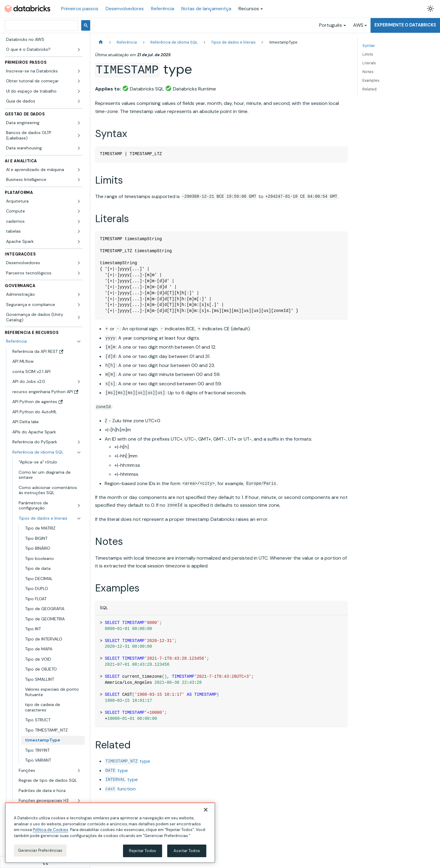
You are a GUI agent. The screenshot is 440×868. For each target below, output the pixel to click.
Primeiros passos (80, 9)
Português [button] (331, 25)
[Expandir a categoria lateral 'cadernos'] (79, 222)
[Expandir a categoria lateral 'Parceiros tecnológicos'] (79, 273)
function (120, 789)
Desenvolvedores (125, 9)
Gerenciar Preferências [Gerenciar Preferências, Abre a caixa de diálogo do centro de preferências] (40, 850)
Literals (369, 63)
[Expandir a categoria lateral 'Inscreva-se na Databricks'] (79, 71)
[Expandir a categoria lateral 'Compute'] (79, 211)
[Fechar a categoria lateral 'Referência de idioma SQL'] (79, 452)
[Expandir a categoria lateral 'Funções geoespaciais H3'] (79, 801)
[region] (110, 833)
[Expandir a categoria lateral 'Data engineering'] (79, 123)
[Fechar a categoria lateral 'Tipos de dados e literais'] (79, 518)
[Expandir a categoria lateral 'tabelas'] (79, 231)
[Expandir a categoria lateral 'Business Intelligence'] (79, 180)
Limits (368, 54)
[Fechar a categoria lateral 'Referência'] (79, 341)
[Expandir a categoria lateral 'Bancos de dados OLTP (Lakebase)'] (79, 135)
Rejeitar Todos (143, 851)
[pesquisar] (41, 25)
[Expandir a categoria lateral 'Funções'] (79, 771)
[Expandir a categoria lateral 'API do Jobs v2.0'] (79, 382)
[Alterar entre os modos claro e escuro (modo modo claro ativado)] (430, 9)
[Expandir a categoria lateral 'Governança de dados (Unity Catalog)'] (79, 317)
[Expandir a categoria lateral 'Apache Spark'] (79, 242)
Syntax (369, 46)
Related (369, 89)
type (127, 761)
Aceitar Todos (187, 851)
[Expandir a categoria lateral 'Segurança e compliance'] (79, 305)
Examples (371, 80)
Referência (163, 9)
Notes (368, 72)
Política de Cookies (51, 830)
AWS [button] (358, 25)
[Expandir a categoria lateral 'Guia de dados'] (79, 101)
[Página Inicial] (101, 42)
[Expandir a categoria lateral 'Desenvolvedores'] (79, 263)
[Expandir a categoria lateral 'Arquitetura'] (79, 201)
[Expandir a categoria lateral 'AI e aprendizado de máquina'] (79, 170)
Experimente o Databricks (405, 25)
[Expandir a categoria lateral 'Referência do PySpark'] (79, 442)
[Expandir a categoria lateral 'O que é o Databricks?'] (79, 50)
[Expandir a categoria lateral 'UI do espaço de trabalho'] (79, 91)
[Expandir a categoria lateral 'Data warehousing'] (79, 148)
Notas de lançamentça (206, 9)
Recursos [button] (249, 9)
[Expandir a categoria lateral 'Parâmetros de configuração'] (79, 506)
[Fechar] (206, 810)
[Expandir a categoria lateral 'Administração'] (79, 295)
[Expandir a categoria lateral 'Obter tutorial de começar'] (79, 81)
